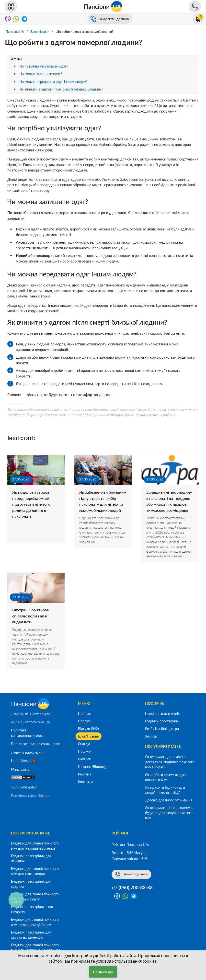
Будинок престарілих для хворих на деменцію (31, 935)
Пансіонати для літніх (162, 713)
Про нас (84, 713)
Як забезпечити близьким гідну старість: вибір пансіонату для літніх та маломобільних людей (103, 506)
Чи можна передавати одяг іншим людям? (56, 81)
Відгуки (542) (88, 729)
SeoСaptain (29, 788)
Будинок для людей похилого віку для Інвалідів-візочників (35, 846)
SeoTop (44, 796)
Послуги (85, 721)
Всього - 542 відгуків (129, 853)
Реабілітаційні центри (162, 729)
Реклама (85, 774)
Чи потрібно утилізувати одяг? (46, 66)
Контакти (85, 782)
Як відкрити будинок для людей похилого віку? (165, 790)
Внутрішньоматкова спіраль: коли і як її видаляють (32, 625)
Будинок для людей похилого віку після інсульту (35, 897)
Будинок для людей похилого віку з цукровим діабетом (35, 922)
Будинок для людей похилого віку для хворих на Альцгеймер (36, 947)
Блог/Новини (89, 736)
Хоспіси (151, 736)
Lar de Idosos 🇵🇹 (24, 761)
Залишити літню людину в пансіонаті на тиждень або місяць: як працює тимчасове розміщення (169, 506)
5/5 (144, 859)
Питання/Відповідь (93, 767)
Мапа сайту (20, 770)
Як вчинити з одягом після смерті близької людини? (65, 89)
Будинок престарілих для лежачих (31, 858)
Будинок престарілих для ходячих (31, 884)
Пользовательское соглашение (35, 745)
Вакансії (84, 759)
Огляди (84, 744)
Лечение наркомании (28, 753)
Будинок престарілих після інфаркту (32, 909)
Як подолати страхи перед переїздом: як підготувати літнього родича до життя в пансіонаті (33, 506)
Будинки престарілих (162, 721)
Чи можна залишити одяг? (42, 74)
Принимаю (103, 972)
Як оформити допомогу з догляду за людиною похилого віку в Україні (170, 762)
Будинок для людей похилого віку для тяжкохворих (35, 871)
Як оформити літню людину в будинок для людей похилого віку (169, 813)
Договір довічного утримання (169, 800)
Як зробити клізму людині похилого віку (166, 777)
